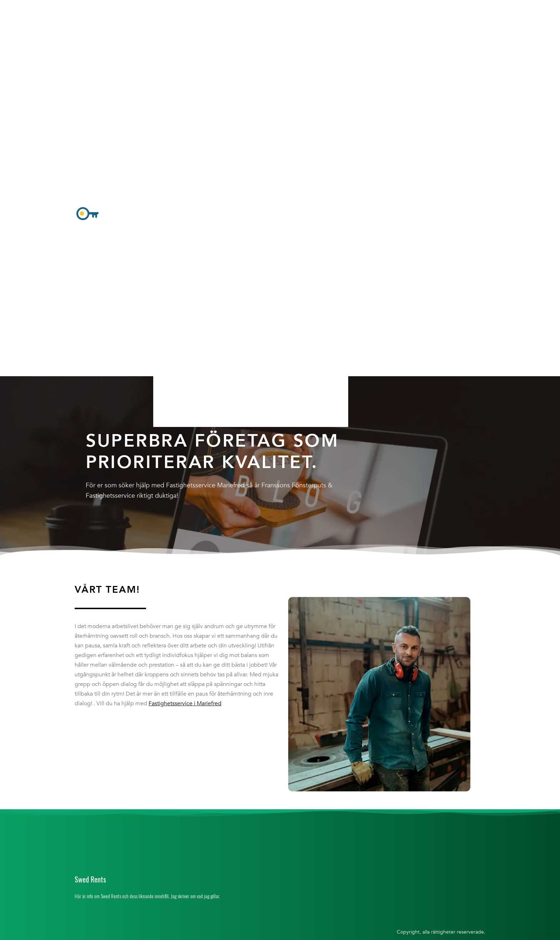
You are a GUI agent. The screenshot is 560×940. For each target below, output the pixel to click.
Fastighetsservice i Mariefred (185, 703)
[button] (251, 215)
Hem (167, 8)
